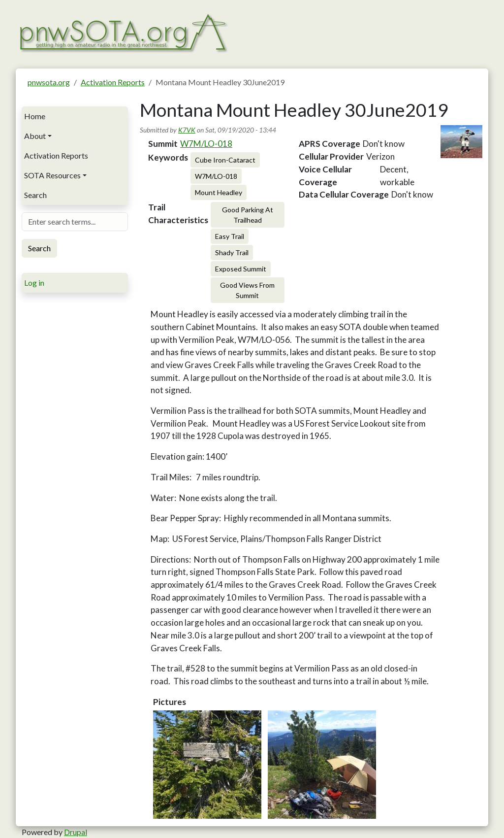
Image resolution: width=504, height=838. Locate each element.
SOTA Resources (52, 175)
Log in (34, 283)
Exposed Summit (241, 269)
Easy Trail (230, 236)
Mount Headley (219, 192)
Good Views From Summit (247, 290)
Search (35, 195)
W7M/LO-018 (206, 144)
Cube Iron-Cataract (225, 160)
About (35, 136)
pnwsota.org (49, 82)
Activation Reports (113, 82)
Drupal (76, 832)
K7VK (187, 130)
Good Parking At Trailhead (248, 215)
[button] (207, 765)
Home (35, 116)
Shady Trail (232, 252)
